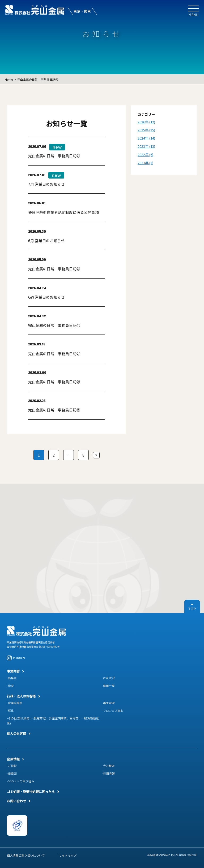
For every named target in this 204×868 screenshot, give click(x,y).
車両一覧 (109, 686)
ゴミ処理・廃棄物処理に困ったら (31, 792)
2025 (141, 130)
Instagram (16, 658)
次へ (96, 455)
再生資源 (109, 703)
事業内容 (13, 671)
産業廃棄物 (15, 703)
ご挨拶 (12, 766)
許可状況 (109, 678)
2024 (141, 138)
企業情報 (13, 759)
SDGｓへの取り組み (21, 781)
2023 (141, 146)
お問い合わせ (16, 801)
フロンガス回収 (113, 711)
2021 (141, 163)
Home (9, 79)
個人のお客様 (16, 734)
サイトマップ (68, 855)
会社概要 (109, 766)
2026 (141, 122)
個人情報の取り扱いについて (26, 855)
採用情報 (109, 773)
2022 (141, 155)
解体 (11, 711)
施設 (11, 686)
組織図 (12, 773)
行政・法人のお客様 (21, 696)
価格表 (12, 678)
